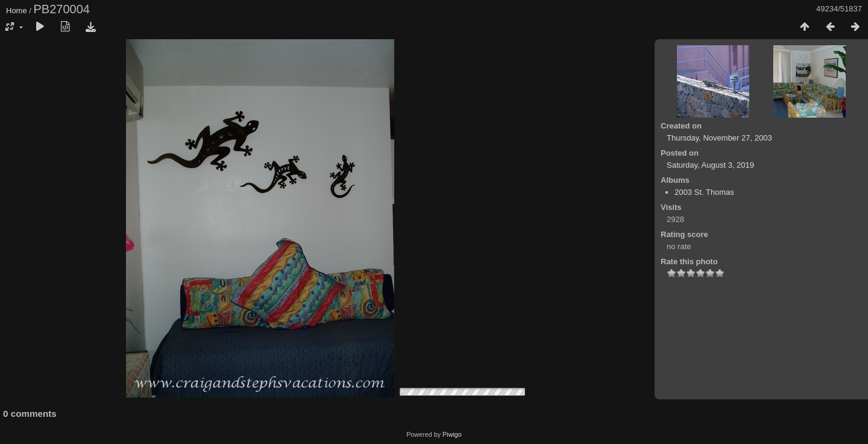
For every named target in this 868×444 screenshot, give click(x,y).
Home (17, 11)
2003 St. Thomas (704, 192)
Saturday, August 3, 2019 (710, 165)
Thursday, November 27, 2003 (719, 138)
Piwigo (452, 434)
